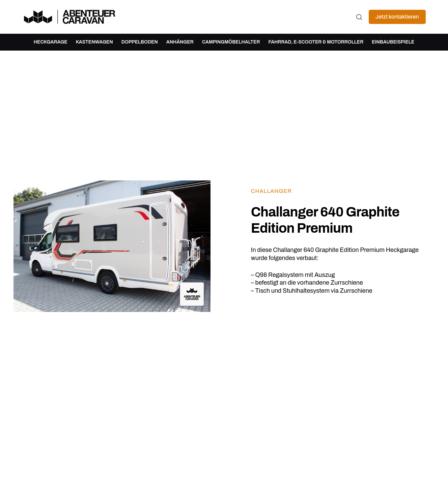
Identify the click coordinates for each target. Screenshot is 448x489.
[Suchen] (359, 17)
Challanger (271, 191)
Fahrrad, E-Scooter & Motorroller (316, 42)
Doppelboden (140, 42)
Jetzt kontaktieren (397, 17)
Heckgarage (51, 42)
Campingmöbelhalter (231, 42)
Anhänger (180, 42)
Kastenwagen (94, 42)
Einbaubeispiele (393, 42)
